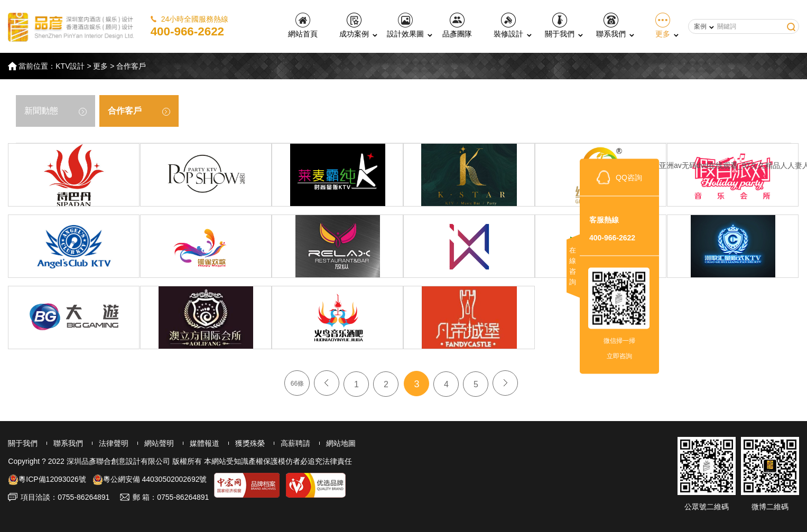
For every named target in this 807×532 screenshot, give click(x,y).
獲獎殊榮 (250, 443)
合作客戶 (131, 66)
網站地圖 (341, 443)
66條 (297, 384)
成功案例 (354, 25)
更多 (663, 25)
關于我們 (560, 25)
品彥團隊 (457, 25)
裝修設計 (508, 25)
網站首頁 (303, 25)
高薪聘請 (295, 443)
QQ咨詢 (629, 177)
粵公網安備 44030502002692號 (150, 479)
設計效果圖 (405, 25)
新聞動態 (55, 111)
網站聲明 (159, 443)
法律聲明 (114, 443)
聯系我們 (611, 25)
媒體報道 (205, 443)
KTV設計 (70, 66)
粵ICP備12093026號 (47, 479)
